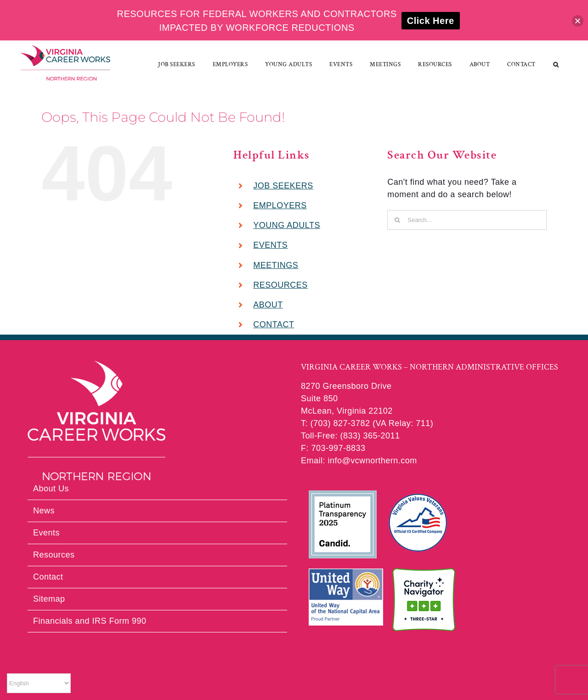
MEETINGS (276, 265)
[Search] (397, 220)
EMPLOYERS (280, 205)
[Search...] (467, 220)
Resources (54, 555)
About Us (51, 489)
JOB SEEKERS (283, 186)
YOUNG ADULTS (287, 225)
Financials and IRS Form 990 (90, 621)
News (44, 511)
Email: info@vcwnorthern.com (359, 461)
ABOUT (268, 305)
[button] (556, 64)
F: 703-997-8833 (333, 448)
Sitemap (49, 599)
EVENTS (270, 245)
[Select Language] (39, 683)
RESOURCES (280, 285)
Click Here (431, 21)
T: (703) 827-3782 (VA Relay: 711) (367, 423)
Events (46, 533)
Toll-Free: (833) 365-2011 (351, 436)
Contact (48, 577)
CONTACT (274, 324)
